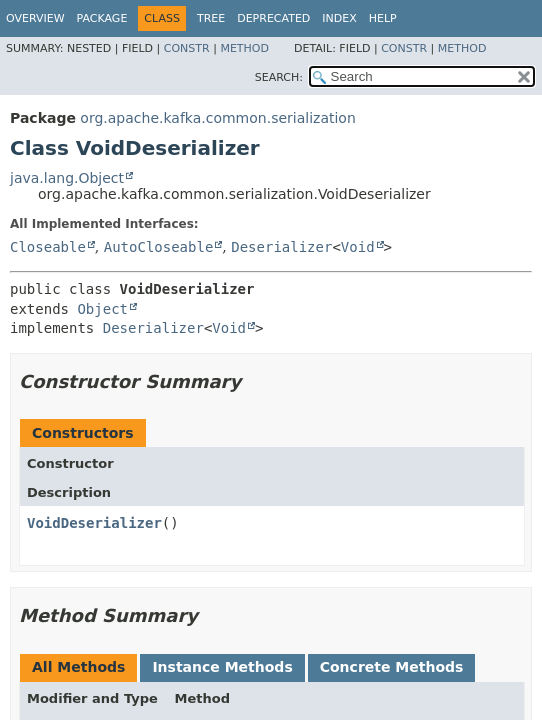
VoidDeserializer (94, 523)
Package (102, 18)
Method (244, 48)
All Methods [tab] (78, 667)
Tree (211, 18)
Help (383, 18)
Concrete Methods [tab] (392, 667)
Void (358, 247)
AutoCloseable (159, 247)
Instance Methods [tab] (222, 667)
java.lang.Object (67, 178)
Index (339, 18)
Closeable (48, 247)
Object (102, 309)
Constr (187, 48)
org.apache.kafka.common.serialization (217, 118)
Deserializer (281, 247)
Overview (35, 18)
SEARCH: (279, 77)
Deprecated (273, 18)
